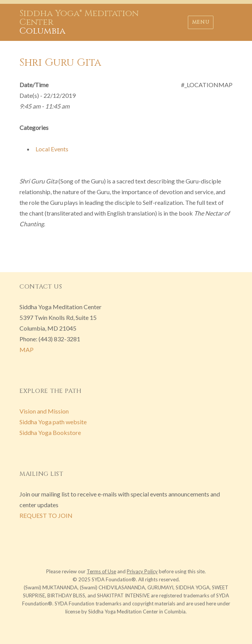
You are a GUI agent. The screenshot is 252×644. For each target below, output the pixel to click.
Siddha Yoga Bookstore (50, 432)
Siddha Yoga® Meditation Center (79, 18)
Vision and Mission (44, 411)
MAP (27, 350)
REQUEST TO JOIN (46, 515)
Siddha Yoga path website (53, 422)
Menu (201, 22)
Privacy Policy (142, 571)
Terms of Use (101, 571)
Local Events (52, 149)
